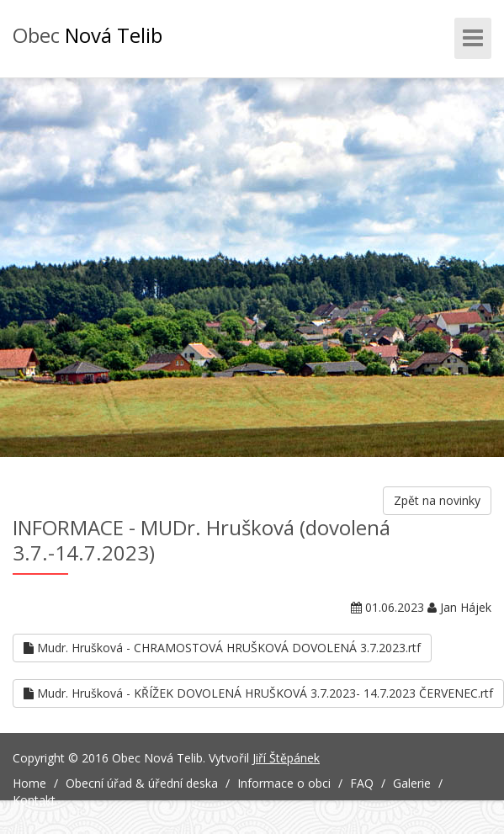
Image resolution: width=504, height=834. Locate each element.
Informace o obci (284, 783)
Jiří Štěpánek (286, 758)
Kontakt (34, 800)
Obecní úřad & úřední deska (142, 783)
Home (29, 783)
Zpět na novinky (437, 500)
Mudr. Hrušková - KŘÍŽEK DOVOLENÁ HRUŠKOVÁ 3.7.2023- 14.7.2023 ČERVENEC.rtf (258, 693)
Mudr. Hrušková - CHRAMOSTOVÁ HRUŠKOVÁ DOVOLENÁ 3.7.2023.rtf (222, 648)
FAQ (362, 783)
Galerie (412, 783)
